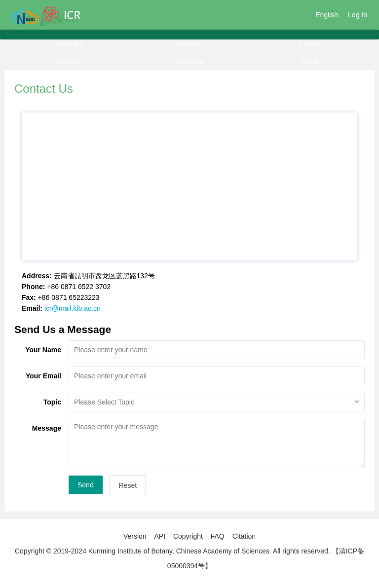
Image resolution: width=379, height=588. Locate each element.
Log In (358, 15)
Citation (244, 536)
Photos (309, 43)
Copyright (188, 536)
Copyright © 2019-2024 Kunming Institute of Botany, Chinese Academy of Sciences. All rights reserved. (172, 551)
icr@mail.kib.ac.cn (73, 308)
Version (135, 536)
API (160, 536)
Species (189, 43)
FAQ (218, 536)
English (327, 15)
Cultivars (69, 43)
